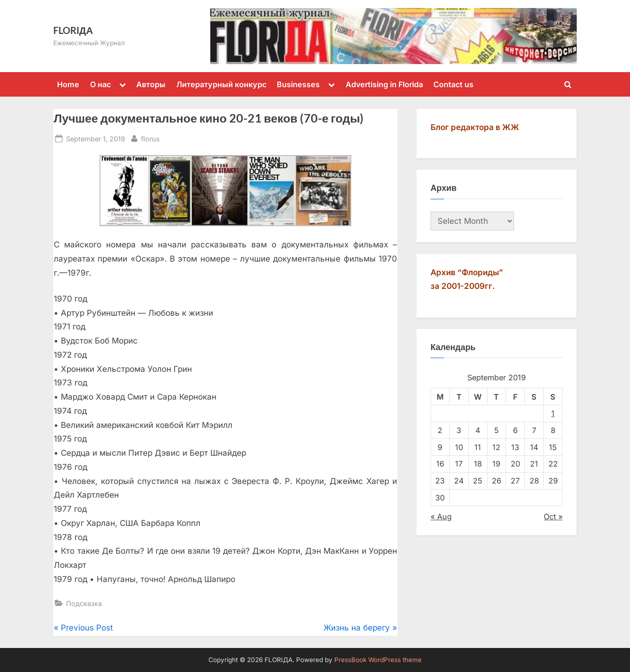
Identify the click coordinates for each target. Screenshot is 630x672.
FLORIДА (73, 30)
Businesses (298, 84)
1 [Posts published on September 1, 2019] (553, 413)
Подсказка (84, 603)
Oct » (553, 516)
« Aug (441, 516)
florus (150, 138)
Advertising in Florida (384, 84)
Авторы (151, 84)
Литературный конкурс (221, 84)
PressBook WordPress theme (378, 660)
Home (68, 84)
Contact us (453, 84)
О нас (100, 84)
